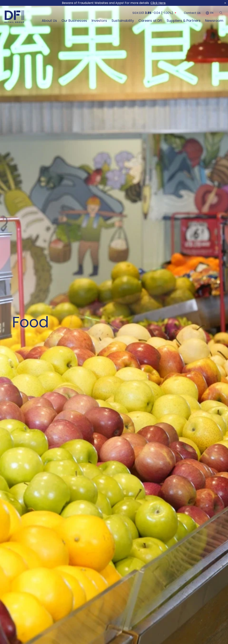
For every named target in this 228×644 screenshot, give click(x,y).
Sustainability (123, 21)
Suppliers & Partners (184, 21)
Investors (99, 21)
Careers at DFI (150, 21)
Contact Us (192, 13)
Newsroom (214, 21)
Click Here (158, 3)
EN (212, 13)
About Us (49, 21)
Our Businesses (74, 21)
